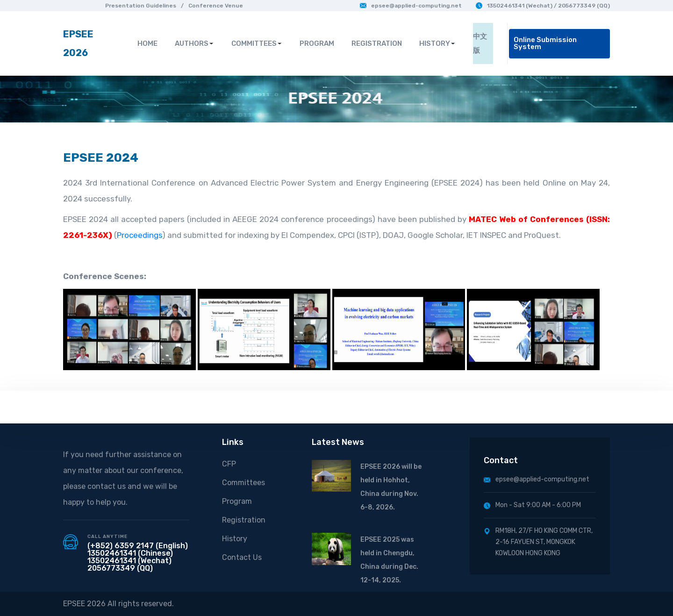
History (235, 539)
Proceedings (140, 235)
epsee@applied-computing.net (411, 6)
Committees (243, 483)
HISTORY (437, 43)
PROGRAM (317, 43)
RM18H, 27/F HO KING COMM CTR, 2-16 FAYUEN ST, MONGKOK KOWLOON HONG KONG (538, 542)
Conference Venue (216, 6)
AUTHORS (194, 43)
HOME (147, 43)
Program (237, 501)
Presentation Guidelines (141, 6)
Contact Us (242, 557)
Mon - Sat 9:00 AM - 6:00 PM (532, 505)
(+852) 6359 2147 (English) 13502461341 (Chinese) (138, 549)
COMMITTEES (257, 43)
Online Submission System (545, 43)
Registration (244, 520)
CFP (229, 464)
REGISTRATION (377, 43)
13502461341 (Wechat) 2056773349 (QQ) (129, 564)
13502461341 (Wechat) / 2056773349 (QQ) (543, 6)
